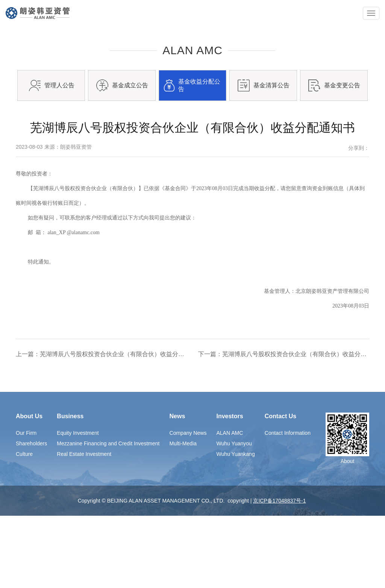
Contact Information (288, 505)
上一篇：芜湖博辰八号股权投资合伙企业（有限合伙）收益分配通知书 (101, 426)
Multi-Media (183, 516)
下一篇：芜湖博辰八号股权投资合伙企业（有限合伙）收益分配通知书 (284, 426)
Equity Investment (78, 505)
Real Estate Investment (84, 526)
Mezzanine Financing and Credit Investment (108, 516)
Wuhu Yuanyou (234, 516)
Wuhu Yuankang (235, 526)
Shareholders (31, 516)
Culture (24, 526)
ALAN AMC (230, 505)
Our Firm (26, 505)
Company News (188, 505)
